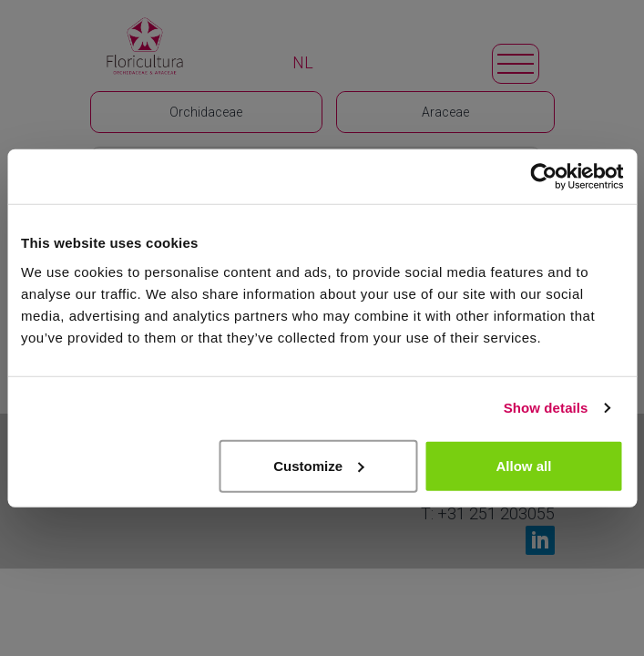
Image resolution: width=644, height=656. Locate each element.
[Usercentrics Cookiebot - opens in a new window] (543, 177)
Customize (319, 465)
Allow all (524, 465)
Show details (546, 408)
